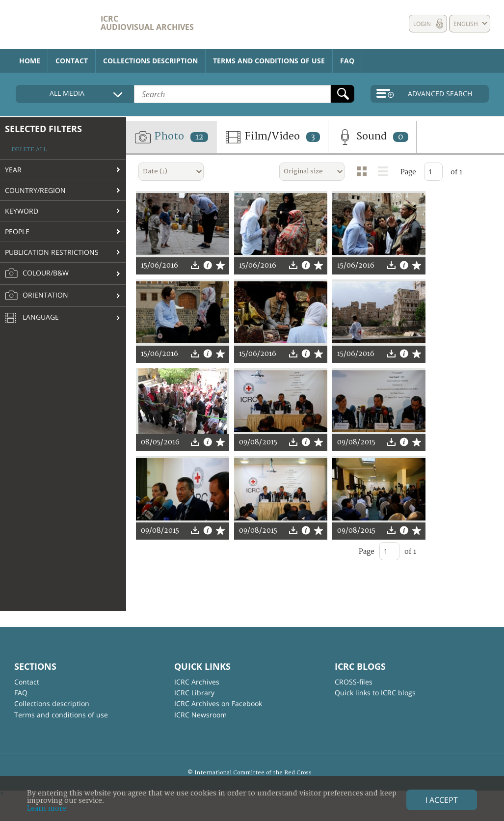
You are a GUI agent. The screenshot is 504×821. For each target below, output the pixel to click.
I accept (442, 800)
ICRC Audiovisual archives (147, 23)
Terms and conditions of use (269, 61)
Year (13, 170)
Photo (171, 137)
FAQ (347, 61)
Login (422, 24)
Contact (72, 61)
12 (199, 137)
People (17, 232)
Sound (372, 137)
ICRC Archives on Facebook (218, 703)
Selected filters (43, 129)
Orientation (37, 296)
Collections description (150, 61)
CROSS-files (354, 682)
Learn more (47, 808)
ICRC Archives (197, 682)
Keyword (22, 211)
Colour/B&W (37, 274)
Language (32, 318)
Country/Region (35, 190)
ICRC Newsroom (200, 715)
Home (30, 61)
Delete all (29, 150)
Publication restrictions (52, 252)
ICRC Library (194, 693)
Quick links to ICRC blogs (375, 693)
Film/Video (272, 137)
